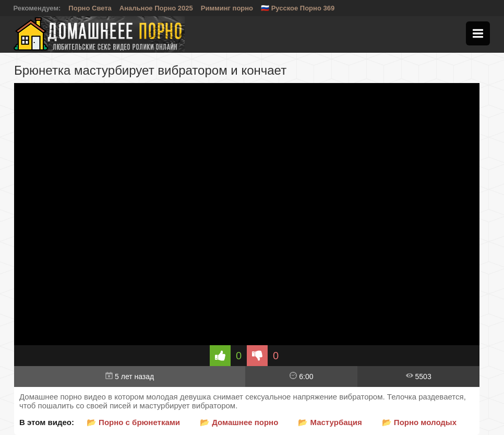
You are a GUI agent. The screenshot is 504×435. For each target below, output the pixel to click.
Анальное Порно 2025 (156, 8)
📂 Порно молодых (419, 422)
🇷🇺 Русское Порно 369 (298, 8)
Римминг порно (227, 8)
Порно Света (90, 8)
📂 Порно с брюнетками (133, 422)
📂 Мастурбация (330, 422)
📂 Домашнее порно (239, 422)
